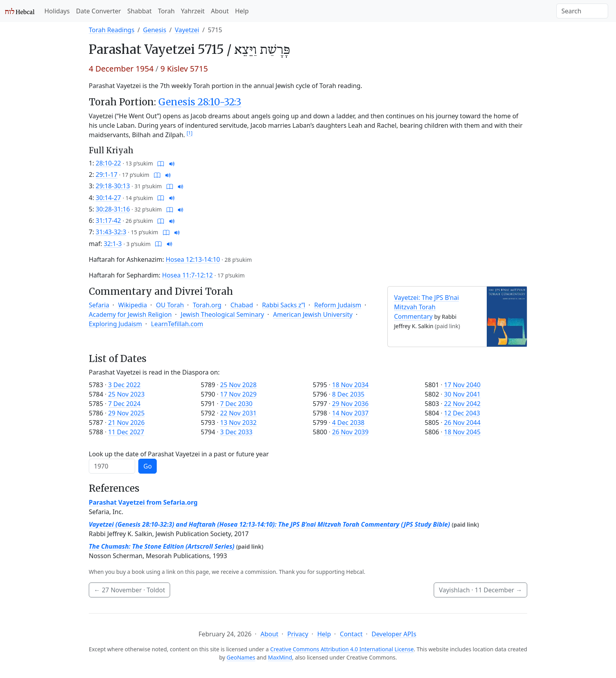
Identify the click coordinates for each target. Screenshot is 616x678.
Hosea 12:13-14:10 (193, 259)
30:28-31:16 (113, 209)
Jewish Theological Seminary (222, 314)
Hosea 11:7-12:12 (188, 275)
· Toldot (129, 590)
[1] (190, 133)
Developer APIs (394, 634)
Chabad (242, 305)
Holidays (57, 11)
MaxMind (280, 657)
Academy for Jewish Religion (130, 314)
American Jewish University (313, 314)
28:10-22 (108, 163)
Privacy (298, 634)
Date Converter (98, 11)
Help (242, 11)
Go (148, 466)
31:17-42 (108, 220)
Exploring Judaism (115, 324)
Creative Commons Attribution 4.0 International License (342, 649)
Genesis (155, 30)
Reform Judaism (338, 305)
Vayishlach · (480, 590)
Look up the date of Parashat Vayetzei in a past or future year (179, 454)
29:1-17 (107, 175)
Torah (166, 11)
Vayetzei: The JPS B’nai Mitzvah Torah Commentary (426, 307)
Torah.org (207, 305)
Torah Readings (112, 30)
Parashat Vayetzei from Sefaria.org (143, 502)
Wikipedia (133, 305)
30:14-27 (108, 198)
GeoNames (241, 657)
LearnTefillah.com (177, 324)
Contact (351, 634)
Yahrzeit (193, 11)
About (220, 11)
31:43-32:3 (111, 232)
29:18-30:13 (113, 186)
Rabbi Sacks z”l (284, 305)
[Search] (582, 11)
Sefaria (99, 305)
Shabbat (139, 11)
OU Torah (170, 305)
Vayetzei (187, 30)
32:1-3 (113, 244)
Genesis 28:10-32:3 (200, 102)
